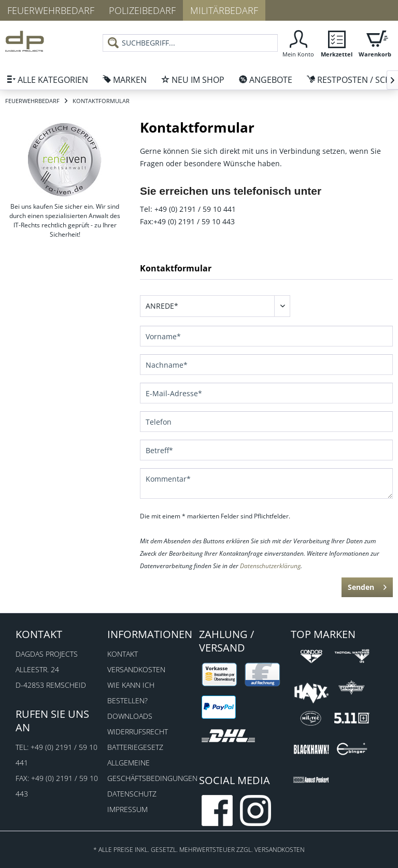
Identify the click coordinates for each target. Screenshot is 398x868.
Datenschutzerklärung (270, 566)
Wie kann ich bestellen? (131, 693)
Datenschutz (132, 794)
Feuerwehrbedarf (51, 10)
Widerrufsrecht (138, 732)
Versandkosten (136, 669)
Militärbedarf (224, 10)
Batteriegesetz (135, 747)
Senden (367, 585)
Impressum (127, 809)
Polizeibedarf (142, 10)
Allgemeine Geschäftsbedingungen (151, 770)
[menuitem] (298, 43)
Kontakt (123, 654)
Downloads (130, 716)
